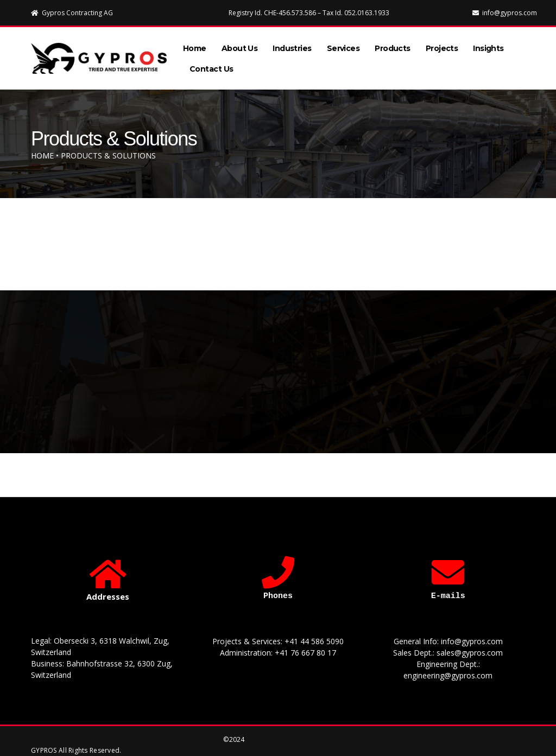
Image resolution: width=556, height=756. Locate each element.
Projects (442, 44)
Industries (292, 44)
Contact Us (211, 65)
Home (195, 44)
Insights (488, 44)
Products (393, 44)
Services (343, 44)
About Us (240, 44)
